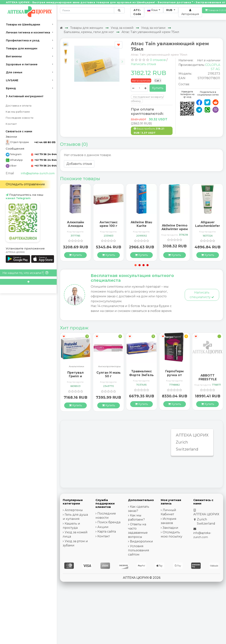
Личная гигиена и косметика (28, 32)
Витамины (14, 56)
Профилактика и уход (23, 40)
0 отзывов (158, 60)
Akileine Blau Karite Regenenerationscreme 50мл (147, 228)
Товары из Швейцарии (23, 24)
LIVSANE (12, 80)
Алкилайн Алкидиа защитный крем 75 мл (76, 228)
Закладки (170, 528)
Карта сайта (107, 532)
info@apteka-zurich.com (38, 173)
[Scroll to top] (28, 282)
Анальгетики (76, 367)
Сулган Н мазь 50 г (109, 374)
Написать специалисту (202, 295)
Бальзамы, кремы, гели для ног (89, 32)
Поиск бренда (109, 522)
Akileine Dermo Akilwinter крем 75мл (175, 229)
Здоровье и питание (22, 64)
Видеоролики (141, 541)
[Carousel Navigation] (100, 59)
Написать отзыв (143, 64)
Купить (158, 88)
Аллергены (74, 510)
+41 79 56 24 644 (44, 154)
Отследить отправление (25, 184)
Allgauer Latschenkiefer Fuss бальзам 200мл (208, 228)
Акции (103, 527)
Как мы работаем (18, 112)
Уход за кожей (122, 28)
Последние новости (20, 118)
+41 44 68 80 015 (45, 142)
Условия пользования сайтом (139, 550)
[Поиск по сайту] (119, 10)
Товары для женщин (22, 48)
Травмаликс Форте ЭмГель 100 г (141, 375)
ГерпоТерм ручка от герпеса (174, 375)
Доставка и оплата (19, 106)
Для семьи (14, 72)
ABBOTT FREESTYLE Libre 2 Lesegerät (208, 381)
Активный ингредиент (25, 96)
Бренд (11, 88)
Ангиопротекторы (109, 367)
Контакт (11, 124)
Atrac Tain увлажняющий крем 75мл (150, 32)
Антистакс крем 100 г (109, 224)
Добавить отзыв (79, 164)
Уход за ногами (153, 28)
